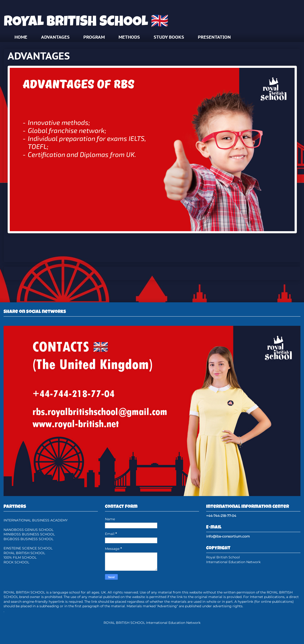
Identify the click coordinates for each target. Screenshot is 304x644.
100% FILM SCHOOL (20, 557)
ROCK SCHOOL (16, 562)
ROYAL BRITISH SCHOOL (24, 553)
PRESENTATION (214, 37)
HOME (21, 37)
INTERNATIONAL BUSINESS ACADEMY (36, 520)
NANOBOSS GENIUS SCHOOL (28, 530)
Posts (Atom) (163, 290)
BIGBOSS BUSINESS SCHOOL (28, 539)
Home (152, 273)
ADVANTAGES (55, 37)
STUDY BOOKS (169, 37)
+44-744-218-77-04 (221, 516)
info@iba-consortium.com (228, 536)
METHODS (129, 37)
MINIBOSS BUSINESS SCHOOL (29, 534)
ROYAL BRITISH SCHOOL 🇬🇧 (86, 23)
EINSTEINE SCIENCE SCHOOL (28, 548)
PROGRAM (94, 37)
